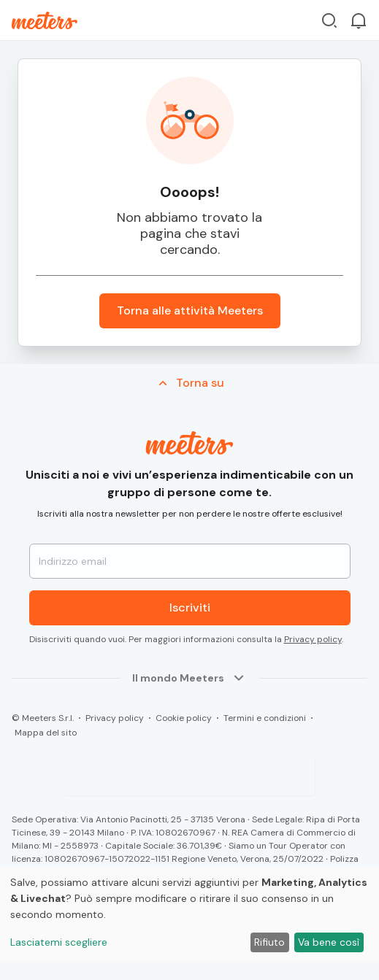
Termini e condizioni (265, 718)
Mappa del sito (46, 733)
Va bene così (329, 942)
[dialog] (189, 915)
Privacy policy (313, 639)
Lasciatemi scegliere (59, 942)
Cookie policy (184, 718)
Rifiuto (269, 942)
